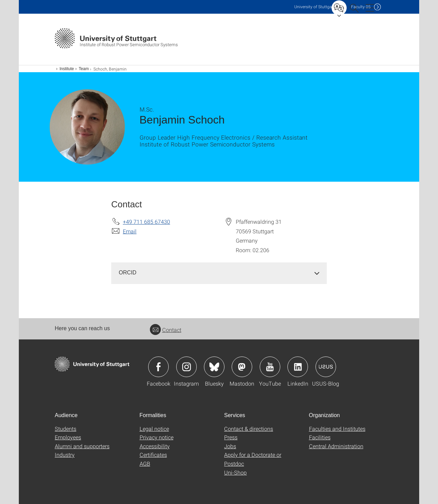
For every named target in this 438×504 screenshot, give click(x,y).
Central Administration (336, 446)
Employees (68, 437)
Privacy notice (157, 437)
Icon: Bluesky (214, 367)
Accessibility (155, 446)
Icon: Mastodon (242, 367)
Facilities (320, 437)
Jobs (230, 446)
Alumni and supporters (82, 446)
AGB (145, 463)
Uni (314, 7)
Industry (65, 455)
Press (231, 437)
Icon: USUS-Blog (326, 367)
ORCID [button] (128, 273)
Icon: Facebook (158, 367)
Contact (166, 330)
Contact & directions (249, 429)
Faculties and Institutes (337, 429)
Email (130, 231)
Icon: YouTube (270, 367)
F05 (361, 7)
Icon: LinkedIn (298, 367)
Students (66, 429)
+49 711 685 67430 (146, 222)
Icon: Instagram (186, 367)
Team (84, 69)
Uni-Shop (235, 472)
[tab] (219, 273)
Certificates (153, 455)
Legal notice (154, 429)
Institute (67, 69)
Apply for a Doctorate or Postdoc (253, 459)
